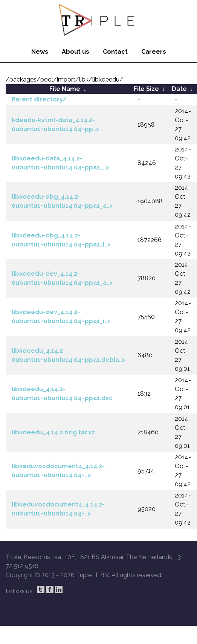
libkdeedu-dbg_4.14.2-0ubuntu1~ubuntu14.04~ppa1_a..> (62, 201)
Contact (115, 52)
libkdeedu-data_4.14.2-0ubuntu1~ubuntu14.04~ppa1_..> (60, 163)
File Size (146, 89)
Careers (154, 52)
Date (179, 89)
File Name (65, 89)
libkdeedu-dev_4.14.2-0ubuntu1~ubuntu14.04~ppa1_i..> (61, 317)
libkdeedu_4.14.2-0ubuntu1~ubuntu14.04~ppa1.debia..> (69, 355)
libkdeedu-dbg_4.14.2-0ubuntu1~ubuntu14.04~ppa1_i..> (61, 240)
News (40, 52)
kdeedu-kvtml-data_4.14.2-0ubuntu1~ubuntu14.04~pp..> (56, 125)
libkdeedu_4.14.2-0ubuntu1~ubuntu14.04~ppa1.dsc (62, 394)
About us (76, 52)
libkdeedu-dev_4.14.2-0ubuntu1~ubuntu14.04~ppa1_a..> (62, 278)
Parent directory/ (39, 99)
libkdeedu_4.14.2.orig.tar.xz (53, 432)
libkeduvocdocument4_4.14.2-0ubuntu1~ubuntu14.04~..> (58, 471)
